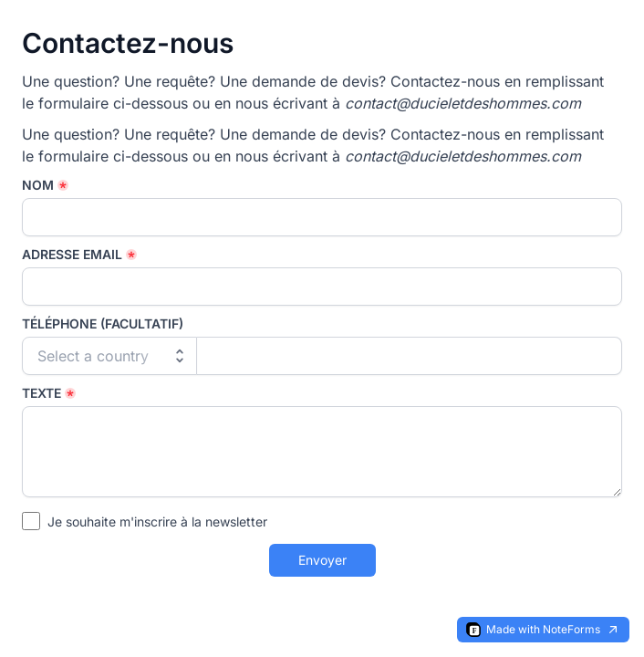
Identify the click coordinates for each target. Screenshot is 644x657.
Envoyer (322, 560)
